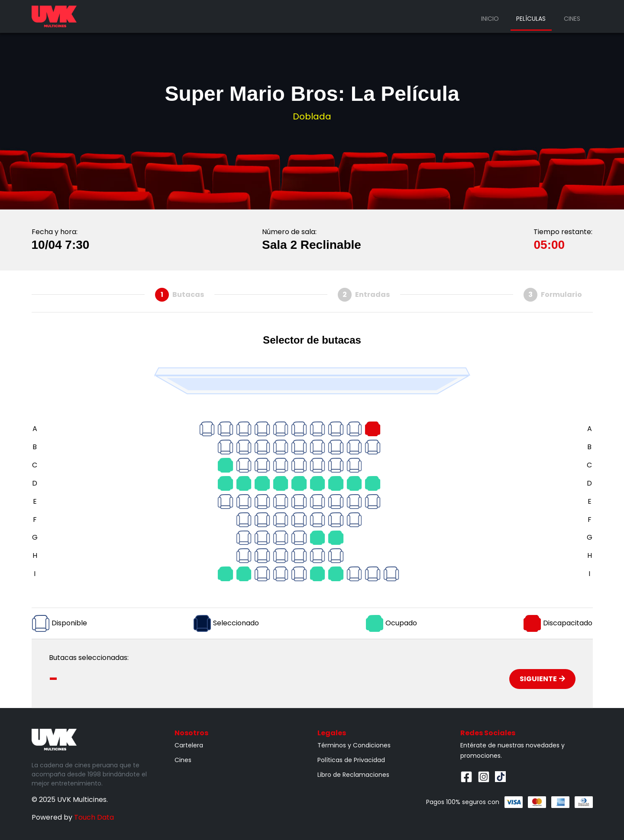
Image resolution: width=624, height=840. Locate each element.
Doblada (312, 116)
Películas (531, 19)
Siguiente (542, 679)
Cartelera (189, 745)
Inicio (490, 19)
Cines (572, 19)
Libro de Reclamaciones (353, 775)
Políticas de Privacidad (351, 760)
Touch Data (94, 817)
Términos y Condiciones (354, 745)
